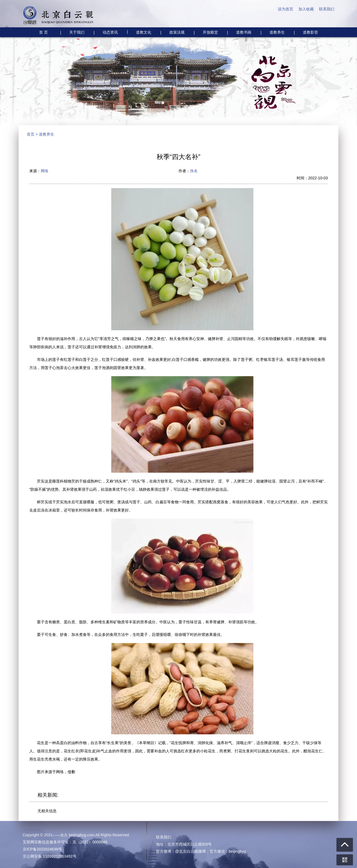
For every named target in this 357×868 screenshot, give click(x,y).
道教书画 (244, 32)
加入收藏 (306, 9)
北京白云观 (58, 16)
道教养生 (277, 32)
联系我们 (327, 9)
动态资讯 (110, 32)
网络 (45, 171)
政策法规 (177, 32)
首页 (31, 134)
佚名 (194, 171)
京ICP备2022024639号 (42, 849)
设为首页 (286, 9)
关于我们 (77, 32)
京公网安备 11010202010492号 (50, 856)
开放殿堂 (210, 32)
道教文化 (139, 32)
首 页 (43, 32)
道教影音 (311, 32)
